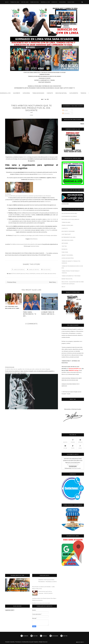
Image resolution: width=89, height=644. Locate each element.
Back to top (80, 642)
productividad (38, 179)
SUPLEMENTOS (74, 93)
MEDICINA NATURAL (61, 93)
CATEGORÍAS (62, 2)
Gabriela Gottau (35, 246)
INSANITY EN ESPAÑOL (67, 255)
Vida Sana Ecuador (76, 468)
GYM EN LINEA (25, 2)
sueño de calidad (22, 210)
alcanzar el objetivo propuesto (45, 174)
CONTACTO (54, 2)
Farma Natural (35, 2)
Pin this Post (47, 269)
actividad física (48, 230)
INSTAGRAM (65, 243)
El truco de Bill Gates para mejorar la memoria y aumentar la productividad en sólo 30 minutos (28, 196)
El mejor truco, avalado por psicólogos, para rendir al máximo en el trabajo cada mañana (35, 235)
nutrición (38, 274)
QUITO (42, 274)
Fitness (27, 274)
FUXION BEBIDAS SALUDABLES (69, 216)
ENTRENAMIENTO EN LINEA (69, 237)
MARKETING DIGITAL (67, 279)
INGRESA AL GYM (45, 2)
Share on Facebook (19, 269)
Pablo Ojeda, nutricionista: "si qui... (30, 314)
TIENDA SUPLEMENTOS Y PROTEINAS (71, 276)
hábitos (25, 157)
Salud (46, 274)
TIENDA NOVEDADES (38, 93)
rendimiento (48, 201)
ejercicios (23, 274)
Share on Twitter (34, 269)
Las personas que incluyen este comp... (13, 307)
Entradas (65, 110)
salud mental (20, 230)
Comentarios (66, 113)
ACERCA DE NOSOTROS (68, 258)
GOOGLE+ (80, 447)
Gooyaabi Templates (33, 642)
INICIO (63, 287)
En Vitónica (8, 194)
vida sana (50, 274)
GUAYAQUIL (33, 274)
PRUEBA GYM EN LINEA (67, 225)
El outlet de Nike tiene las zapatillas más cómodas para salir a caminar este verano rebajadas (28, 369)
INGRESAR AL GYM (5, 93)
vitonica (54, 274)
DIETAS (13, 274)
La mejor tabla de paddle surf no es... (48, 313)
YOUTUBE (65, 447)
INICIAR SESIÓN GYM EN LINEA (69, 213)
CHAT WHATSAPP (66, 234)
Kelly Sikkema (34, 239)
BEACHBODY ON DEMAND (68, 231)
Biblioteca (65, 441)
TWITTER (64, 246)
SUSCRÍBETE (17, 93)
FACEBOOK (65, 249)
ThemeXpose (18, 642)
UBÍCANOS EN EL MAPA (67, 240)
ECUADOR (18, 274)
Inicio (7, 2)
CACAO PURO (71, 2)
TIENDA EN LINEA (15, 2)
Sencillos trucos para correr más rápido (41, 603)
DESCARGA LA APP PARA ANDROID (70, 219)
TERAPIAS (83, 93)
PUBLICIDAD (65, 252)
